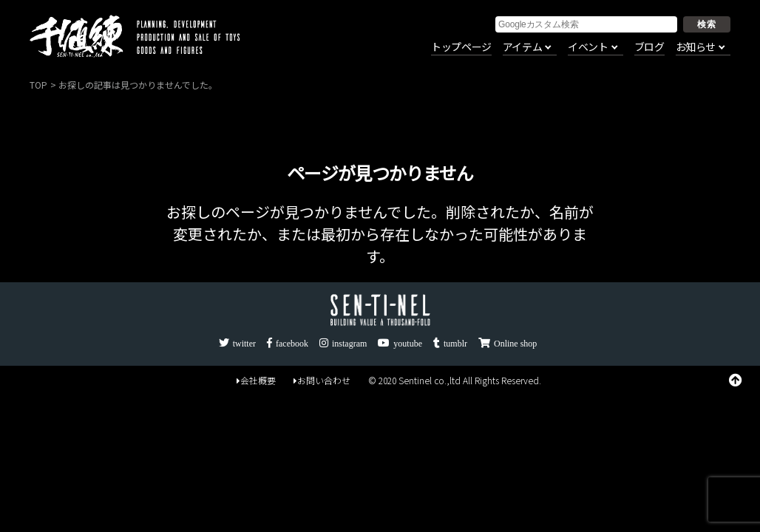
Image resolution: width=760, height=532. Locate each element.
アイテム (522, 47)
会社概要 (256, 380)
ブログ (649, 47)
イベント (588, 47)
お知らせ (696, 47)
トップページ (461, 47)
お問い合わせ (322, 380)
